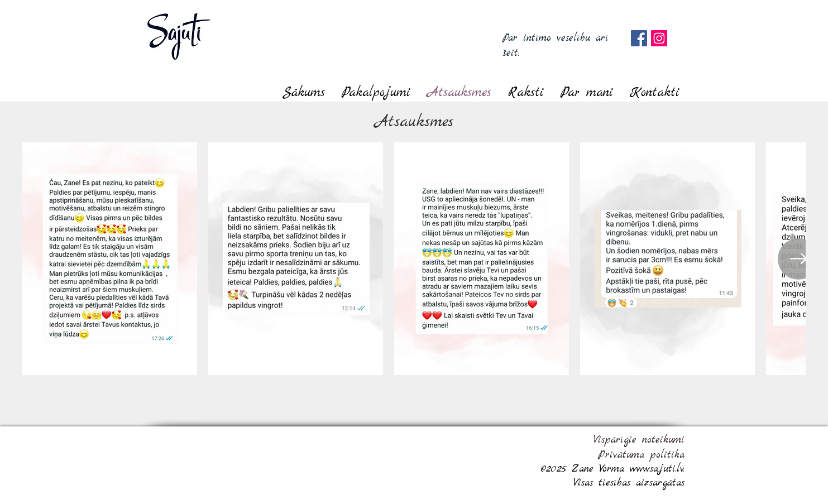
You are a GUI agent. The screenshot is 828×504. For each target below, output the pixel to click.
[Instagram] (659, 38)
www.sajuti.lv (657, 469)
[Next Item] (798, 259)
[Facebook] (639, 38)
